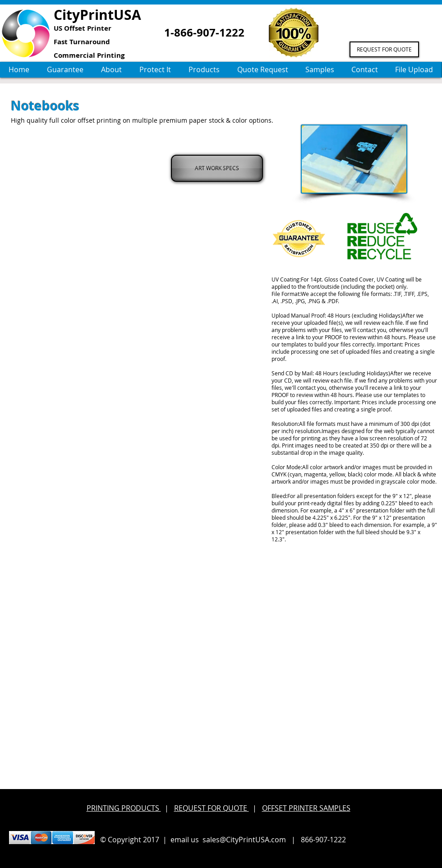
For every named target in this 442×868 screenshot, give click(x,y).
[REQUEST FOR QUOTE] (384, 49)
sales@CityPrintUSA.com (244, 840)
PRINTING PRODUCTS (124, 808)
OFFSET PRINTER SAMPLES (306, 808)
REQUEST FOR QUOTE (212, 808)
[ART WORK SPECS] (217, 168)
